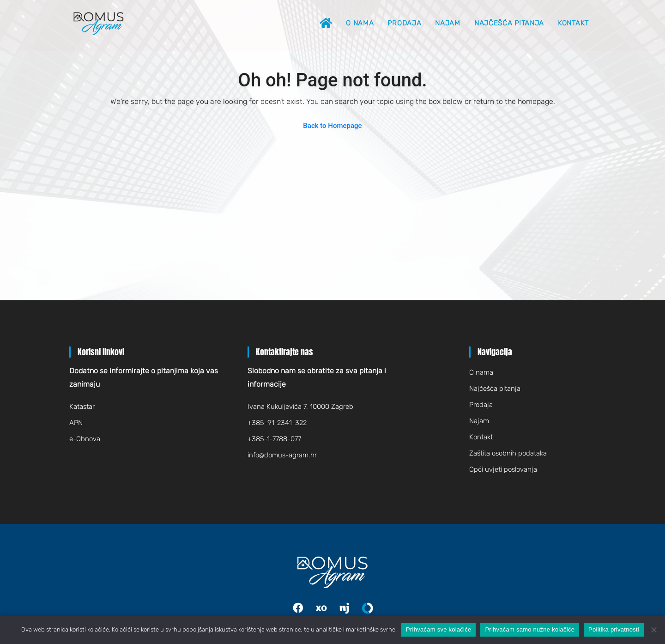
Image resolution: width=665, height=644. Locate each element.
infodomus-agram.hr (282, 455)
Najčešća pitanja (509, 23)
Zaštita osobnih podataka (508, 453)
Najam (448, 23)
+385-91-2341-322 (277, 423)
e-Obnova (85, 439)
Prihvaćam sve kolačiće (438, 629)
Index (327, 608)
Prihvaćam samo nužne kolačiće (530, 629)
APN (76, 423)
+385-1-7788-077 (274, 439)
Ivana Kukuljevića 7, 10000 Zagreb (300, 407)
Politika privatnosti (614, 629)
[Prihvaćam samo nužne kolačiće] (653, 630)
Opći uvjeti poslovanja (503, 469)
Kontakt (573, 23)
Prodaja (404, 23)
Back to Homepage (332, 126)
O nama (360, 23)
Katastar (82, 407)
